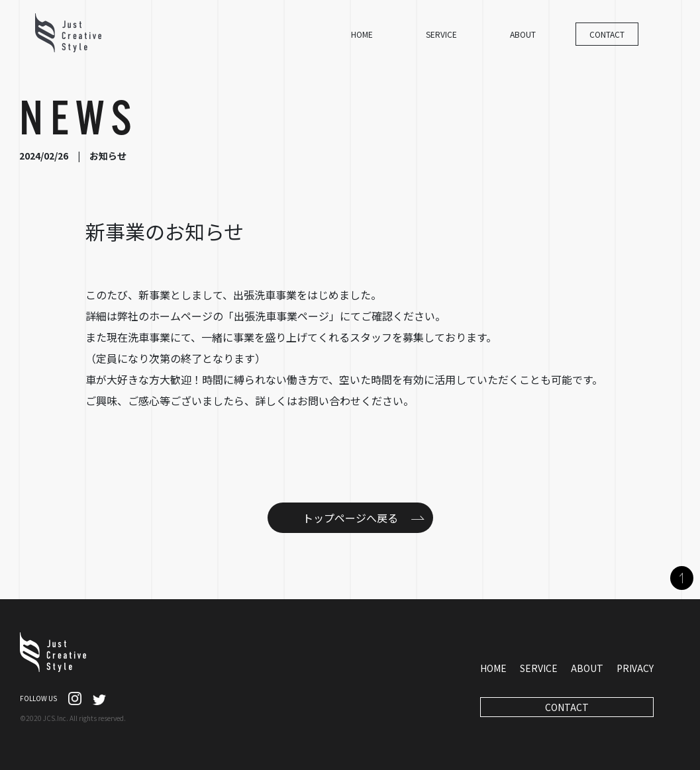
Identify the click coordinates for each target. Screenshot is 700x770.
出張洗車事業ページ (281, 316)
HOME (362, 34)
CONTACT (607, 34)
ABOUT (523, 34)
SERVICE (441, 34)
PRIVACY (635, 668)
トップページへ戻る (350, 518)
